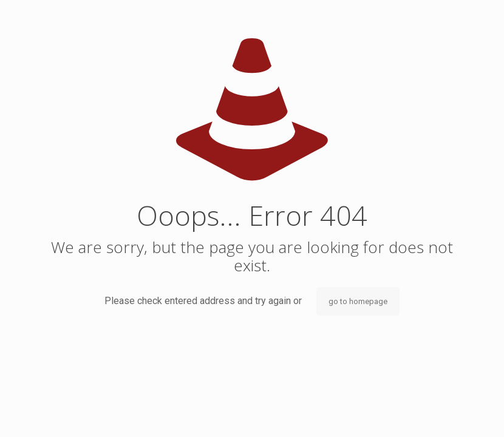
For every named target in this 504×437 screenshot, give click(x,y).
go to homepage (358, 301)
